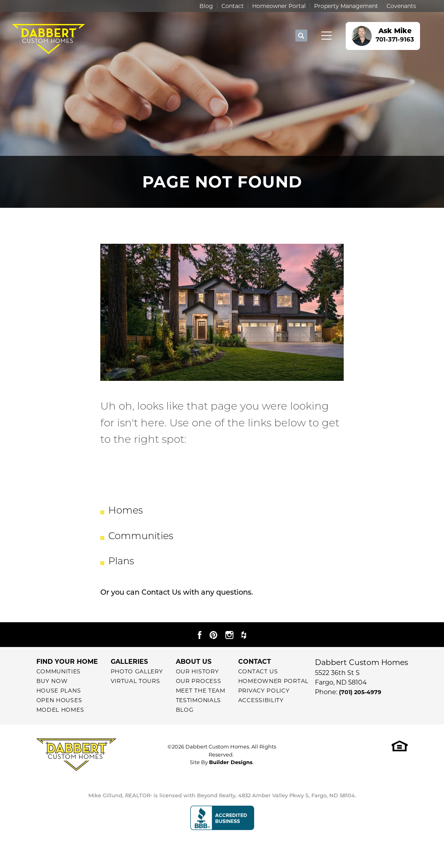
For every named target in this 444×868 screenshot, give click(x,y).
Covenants (401, 6)
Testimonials (198, 700)
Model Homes (60, 710)
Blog (206, 6)
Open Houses (59, 700)
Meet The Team (201, 691)
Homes (125, 511)
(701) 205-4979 (360, 692)
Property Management (346, 6)
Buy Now (52, 681)
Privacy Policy (264, 691)
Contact (233, 6)
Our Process (199, 681)
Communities (141, 537)
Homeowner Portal (279, 6)
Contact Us (161, 593)
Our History (197, 671)
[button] (301, 36)
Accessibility (261, 700)
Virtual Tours (135, 681)
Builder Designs (231, 762)
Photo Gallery (137, 671)
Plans (121, 562)
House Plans (59, 691)
